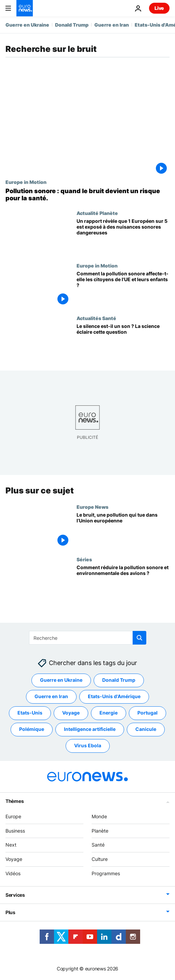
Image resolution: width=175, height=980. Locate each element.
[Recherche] (88, 638)
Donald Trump (72, 25)
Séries (84, 559)
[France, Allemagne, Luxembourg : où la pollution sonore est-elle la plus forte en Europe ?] (123, 236)
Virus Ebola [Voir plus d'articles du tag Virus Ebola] (88, 745)
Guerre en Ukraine (27, 25)
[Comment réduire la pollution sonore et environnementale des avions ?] (123, 583)
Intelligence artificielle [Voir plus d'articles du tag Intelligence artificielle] (90, 729)
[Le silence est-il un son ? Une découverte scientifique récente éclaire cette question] (123, 342)
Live (159, 8)
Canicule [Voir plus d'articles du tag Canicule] (146, 729)
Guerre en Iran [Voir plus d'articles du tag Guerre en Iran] (51, 696)
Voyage (14, 859)
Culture (100, 859)
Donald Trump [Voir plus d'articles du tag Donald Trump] (119, 680)
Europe (13, 816)
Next (11, 845)
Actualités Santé (96, 318)
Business (15, 830)
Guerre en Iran (112, 25)
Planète (100, 830)
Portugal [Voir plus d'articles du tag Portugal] (147, 713)
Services (15, 895)
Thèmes (15, 801)
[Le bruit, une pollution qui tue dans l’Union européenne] (123, 530)
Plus (10, 912)
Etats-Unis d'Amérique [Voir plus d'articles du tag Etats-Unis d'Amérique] (114, 696)
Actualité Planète (97, 213)
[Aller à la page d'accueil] (25, 8)
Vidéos (13, 873)
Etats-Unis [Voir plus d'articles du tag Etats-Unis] (30, 713)
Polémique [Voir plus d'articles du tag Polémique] (32, 729)
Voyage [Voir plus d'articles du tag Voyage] (71, 713)
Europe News (92, 507)
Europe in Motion (26, 182)
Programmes (106, 873)
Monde (99, 816)
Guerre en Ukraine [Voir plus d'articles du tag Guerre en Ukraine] (61, 680)
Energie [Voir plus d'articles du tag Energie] (109, 713)
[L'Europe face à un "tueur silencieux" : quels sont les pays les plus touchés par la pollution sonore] (87, 195)
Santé (98, 845)
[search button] (139, 638)
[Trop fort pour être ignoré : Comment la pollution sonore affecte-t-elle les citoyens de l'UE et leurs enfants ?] (123, 289)
